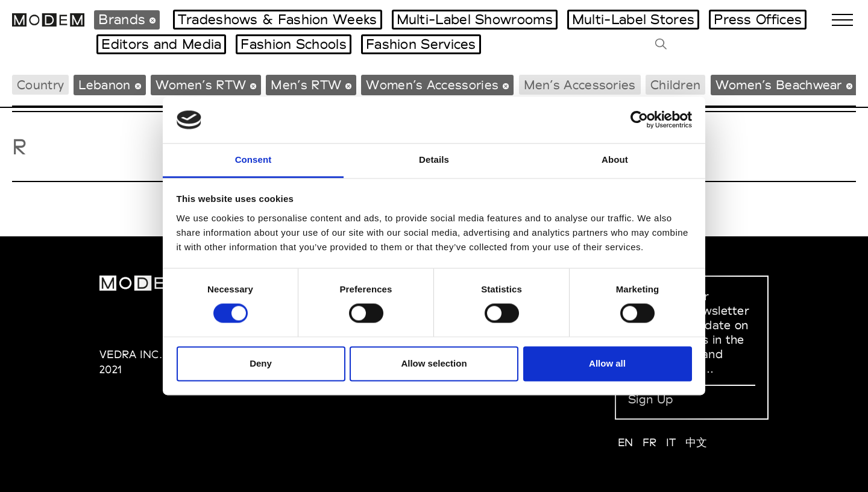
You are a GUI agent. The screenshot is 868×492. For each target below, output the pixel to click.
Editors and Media (161, 44)
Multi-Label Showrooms (475, 19)
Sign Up (650, 399)
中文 (697, 442)
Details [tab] (434, 159)
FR (650, 442)
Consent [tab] (253, 159)
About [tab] (615, 159)
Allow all (607, 363)
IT (671, 442)
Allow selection (434, 363)
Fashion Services (421, 44)
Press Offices (758, 19)
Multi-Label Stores (633, 19)
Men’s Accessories (580, 85)
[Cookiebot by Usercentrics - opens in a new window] (639, 120)
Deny (261, 363)
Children (675, 85)
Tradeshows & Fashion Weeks (278, 19)
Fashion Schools (294, 44)
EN (626, 442)
